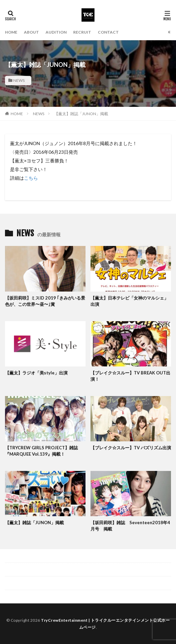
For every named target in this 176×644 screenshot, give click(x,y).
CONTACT (108, 32)
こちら (31, 178)
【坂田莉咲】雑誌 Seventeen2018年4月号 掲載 (130, 526)
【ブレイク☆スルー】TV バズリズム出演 (131, 448)
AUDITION (56, 32)
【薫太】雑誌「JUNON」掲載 (81, 114)
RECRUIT (82, 32)
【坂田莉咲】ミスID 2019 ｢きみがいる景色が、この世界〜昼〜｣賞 (45, 301)
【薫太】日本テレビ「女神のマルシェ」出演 (129, 301)
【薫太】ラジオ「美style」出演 (36, 373)
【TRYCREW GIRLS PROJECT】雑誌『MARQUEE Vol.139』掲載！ (41, 451)
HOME (11, 32)
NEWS (19, 80)
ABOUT (31, 32)
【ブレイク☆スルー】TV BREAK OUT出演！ (130, 376)
